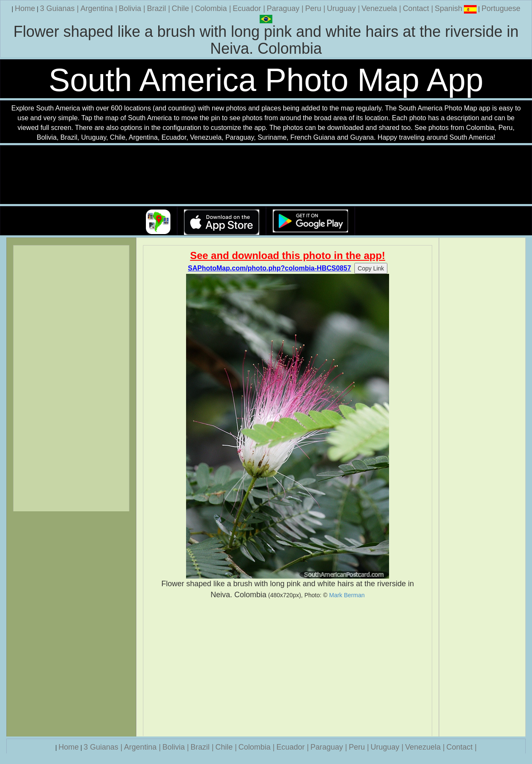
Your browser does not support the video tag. (266, 175)
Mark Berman (347, 595)
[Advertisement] (288, 668)
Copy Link (371, 268)
